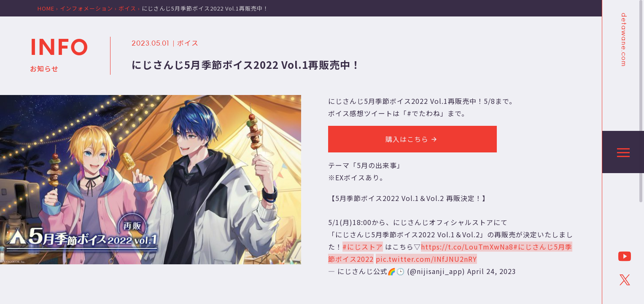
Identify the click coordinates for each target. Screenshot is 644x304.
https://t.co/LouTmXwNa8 (467, 247)
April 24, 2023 (492, 271)
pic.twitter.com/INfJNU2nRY (426, 259)
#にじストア (363, 247)
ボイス (188, 43)
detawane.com (623, 40)
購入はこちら (412, 139)
